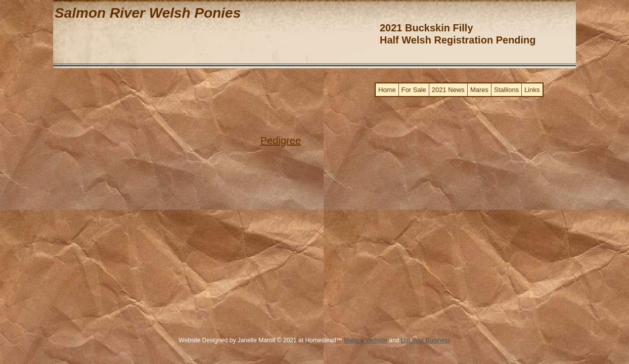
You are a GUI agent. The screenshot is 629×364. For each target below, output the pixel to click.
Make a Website (366, 340)
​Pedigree (281, 141)
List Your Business (426, 340)
